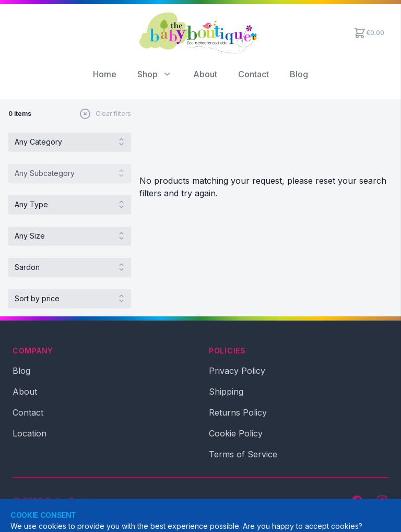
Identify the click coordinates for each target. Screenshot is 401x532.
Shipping (226, 392)
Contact (253, 74)
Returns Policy (238, 412)
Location (30, 433)
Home (105, 74)
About (205, 74)
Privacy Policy (237, 371)
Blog (299, 74)
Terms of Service (243, 454)
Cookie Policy (236, 433)
